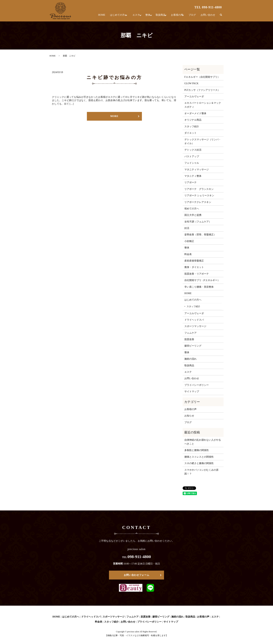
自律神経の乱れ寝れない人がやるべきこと (203, 442)
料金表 (188, 254)
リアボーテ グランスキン (199, 189)
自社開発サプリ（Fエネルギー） (202, 280)
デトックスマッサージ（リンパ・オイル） (203, 141)
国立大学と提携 (193, 215)
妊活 (187, 228)
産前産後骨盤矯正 (194, 261)
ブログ (193, 16)
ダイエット (190, 133)
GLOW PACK (191, 83)
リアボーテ (190, 182)
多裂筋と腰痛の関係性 (197, 450)
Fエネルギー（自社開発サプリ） (202, 77)
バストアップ (192, 156)
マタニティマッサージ (197, 170)
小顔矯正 (189, 241)
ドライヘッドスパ (194, 320)
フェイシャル (192, 163)
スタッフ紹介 (192, 126)
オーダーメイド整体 (195, 113)
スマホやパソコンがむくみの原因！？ (201, 472)
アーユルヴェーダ (194, 96)
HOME (92, 16)
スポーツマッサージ (195, 326)
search (221, 16)
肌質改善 (189, 339)
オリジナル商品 (193, 120)
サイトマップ (192, 391)
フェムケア (190, 333)
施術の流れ (190, 359)
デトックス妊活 (193, 150)
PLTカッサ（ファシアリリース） (202, 90)
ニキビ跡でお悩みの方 (114, 77)
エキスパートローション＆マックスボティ (203, 105)
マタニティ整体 (193, 176)
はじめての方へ (108, 16)
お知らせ (189, 416)
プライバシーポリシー (197, 385)
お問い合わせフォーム (137, 575)
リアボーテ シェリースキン (199, 196)
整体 (142, 16)
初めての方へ (192, 209)
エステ (128, 16)
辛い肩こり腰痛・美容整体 (199, 287)
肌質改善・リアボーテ (197, 274)
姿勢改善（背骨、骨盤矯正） (200, 235)
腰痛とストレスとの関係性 (199, 457)
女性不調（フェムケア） (198, 222)
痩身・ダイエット (194, 267)
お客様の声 (176, 16)
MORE (114, 116)
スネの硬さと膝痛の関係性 (199, 463)
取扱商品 (157, 16)
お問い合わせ (208, 16)
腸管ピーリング (193, 346)
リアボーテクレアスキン (198, 202)
